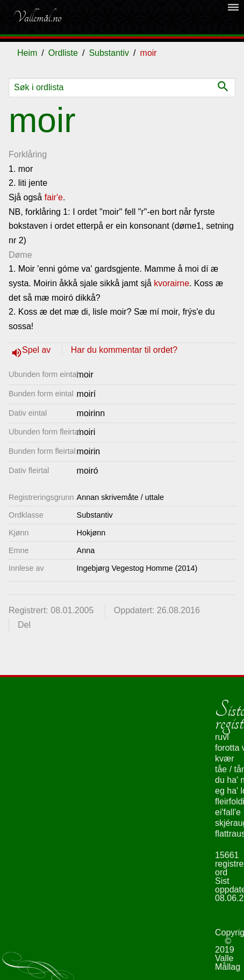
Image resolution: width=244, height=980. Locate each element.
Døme (20, 255)
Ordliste (63, 53)
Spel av (38, 350)
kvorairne (171, 283)
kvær (225, 758)
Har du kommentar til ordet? (124, 350)
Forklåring (28, 154)
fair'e (54, 197)
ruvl (222, 737)
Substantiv (109, 53)
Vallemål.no (37, 17)
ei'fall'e (228, 812)
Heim (27, 53)
